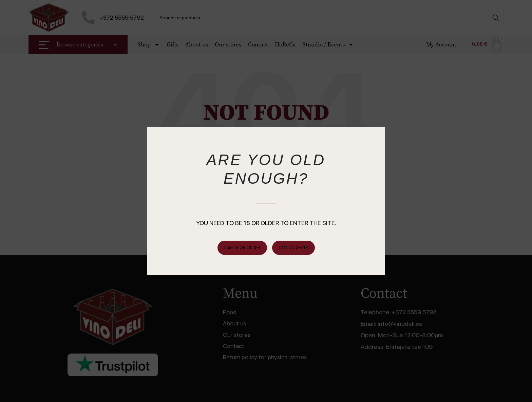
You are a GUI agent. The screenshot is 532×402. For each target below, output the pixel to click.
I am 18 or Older (242, 248)
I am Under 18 (293, 248)
